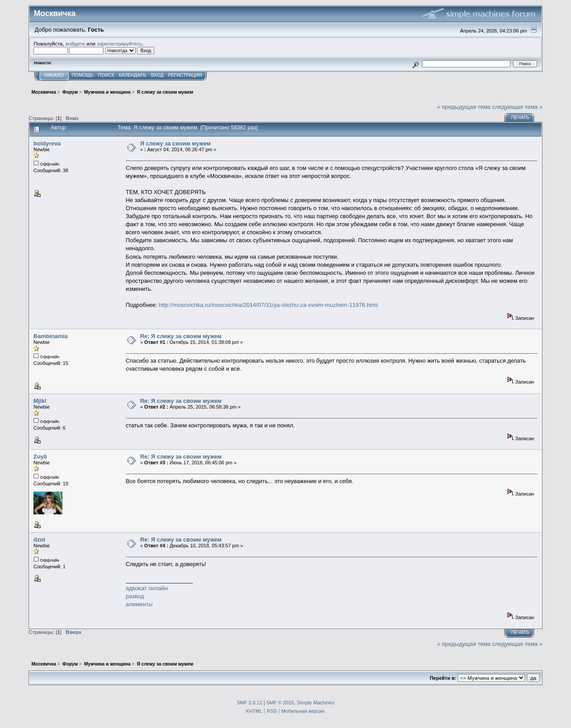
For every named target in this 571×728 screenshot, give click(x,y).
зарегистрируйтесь (120, 43)
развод (135, 596)
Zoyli (40, 457)
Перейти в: (443, 678)
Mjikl (40, 401)
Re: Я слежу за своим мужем (181, 336)
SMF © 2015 (280, 703)
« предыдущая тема (464, 107)
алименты (139, 604)
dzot (39, 540)
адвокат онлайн (147, 588)
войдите (75, 43)
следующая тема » (517, 107)
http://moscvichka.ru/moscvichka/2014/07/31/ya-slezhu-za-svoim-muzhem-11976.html (268, 305)
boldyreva (47, 143)
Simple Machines (315, 703)
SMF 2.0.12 (250, 703)
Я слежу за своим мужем (175, 143)
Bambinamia (51, 336)
